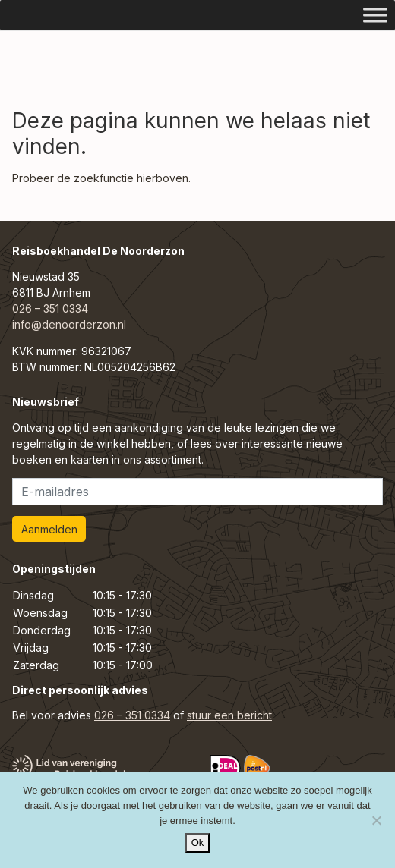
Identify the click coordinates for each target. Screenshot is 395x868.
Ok (198, 843)
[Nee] (376, 820)
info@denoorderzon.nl (69, 324)
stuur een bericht (229, 715)
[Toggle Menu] (375, 15)
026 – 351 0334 (50, 308)
